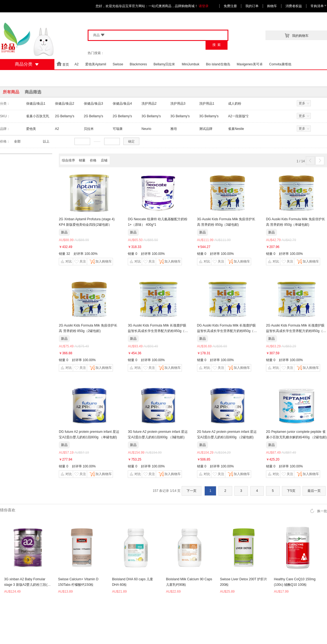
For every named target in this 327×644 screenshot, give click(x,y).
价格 (93, 160)
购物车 (272, 6)
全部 (17, 141)
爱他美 (31, 129)
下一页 (192, 491)
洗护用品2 (149, 104)
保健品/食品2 (65, 104)
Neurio (146, 129)
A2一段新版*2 (238, 116)
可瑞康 (118, 129)
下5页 (291, 491)
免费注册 (230, 6)
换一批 (318, 511)
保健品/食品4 (122, 104)
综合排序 (68, 160)
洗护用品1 (207, 104)
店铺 (104, 160)
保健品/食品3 (93, 104)
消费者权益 (294, 6)
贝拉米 (89, 129)
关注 (80, 261)
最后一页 (314, 491)
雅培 (174, 129)
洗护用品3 (178, 104)
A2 (57, 129)
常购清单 (319, 6)
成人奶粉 (235, 104)
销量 (82, 160)
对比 (66, 261)
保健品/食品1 (36, 104)
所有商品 (11, 92)
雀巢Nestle (236, 129)
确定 (131, 141)
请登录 (204, 6)
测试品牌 (206, 129)
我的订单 (252, 6)
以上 (46, 141)
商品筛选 (33, 92)
